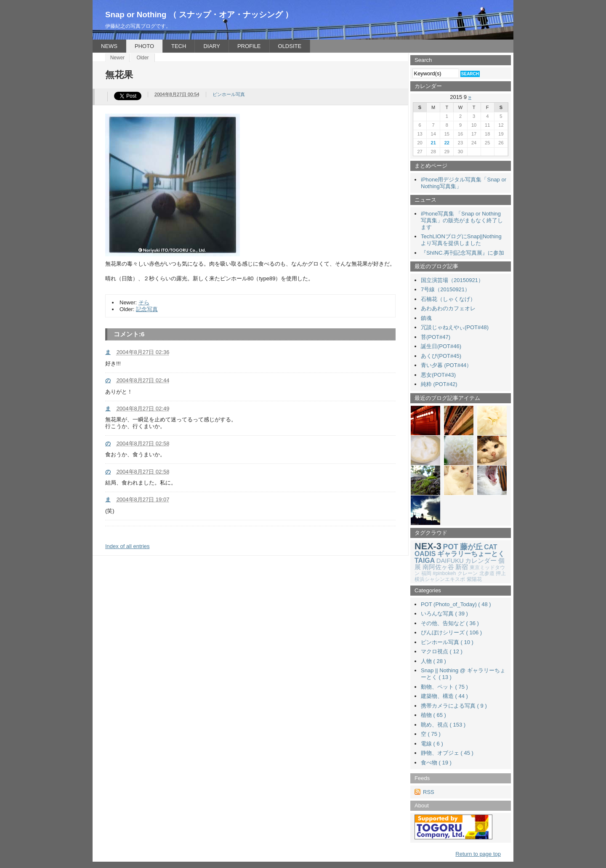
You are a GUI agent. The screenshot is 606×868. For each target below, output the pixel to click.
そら (144, 302)
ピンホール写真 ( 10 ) (447, 642)
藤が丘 (471, 547)
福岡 (426, 573)
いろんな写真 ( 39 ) (444, 614)
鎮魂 (426, 318)
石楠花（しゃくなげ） (448, 299)
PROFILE (249, 46)
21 (433, 143)
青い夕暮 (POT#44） (446, 365)
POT (451, 547)
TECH (179, 46)
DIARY (212, 46)
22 (447, 143)
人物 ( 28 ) (433, 661)
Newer (118, 58)
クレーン (468, 573)
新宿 (462, 567)
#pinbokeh (444, 573)
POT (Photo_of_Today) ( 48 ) (456, 604)
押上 (501, 573)
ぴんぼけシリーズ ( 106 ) (451, 632)
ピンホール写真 (229, 94)
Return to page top (478, 854)
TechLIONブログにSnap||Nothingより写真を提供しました (461, 240)
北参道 (487, 573)
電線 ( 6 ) (432, 744)
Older (142, 58)
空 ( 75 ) (431, 734)
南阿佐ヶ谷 (438, 567)
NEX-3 (428, 546)
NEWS (109, 46)
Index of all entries (128, 546)
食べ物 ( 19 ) (436, 763)
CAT (490, 547)
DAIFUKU (450, 561)
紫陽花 (474, 579)
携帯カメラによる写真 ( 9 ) (454, 706)
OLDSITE (290, 46)
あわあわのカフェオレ (448, 308)
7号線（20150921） (445, 289)
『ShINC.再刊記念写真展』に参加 (462, 253)
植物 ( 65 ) (433, 715)
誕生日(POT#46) (441, 346)
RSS (429, 792)
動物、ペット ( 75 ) (444, 687)
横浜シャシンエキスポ (440, 579)
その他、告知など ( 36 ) (450, 623)
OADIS (425, 554)
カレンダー (481, 561)
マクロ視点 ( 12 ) (442, 651)
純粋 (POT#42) (439, 384)
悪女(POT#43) (438, 375)
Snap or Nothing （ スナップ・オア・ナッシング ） (199, 15)
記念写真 (147, 309)
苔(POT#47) (436, 337)
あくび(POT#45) (441, 356)
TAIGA (425, 560)
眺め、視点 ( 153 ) (443, 725)
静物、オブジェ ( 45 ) (447, 753)
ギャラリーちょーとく (471, 554)
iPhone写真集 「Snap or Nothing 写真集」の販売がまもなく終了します (462, 220)
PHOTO (144, 46)
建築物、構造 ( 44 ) (444, 696)
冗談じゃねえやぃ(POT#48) (455, 327)
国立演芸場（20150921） (452, 280)
